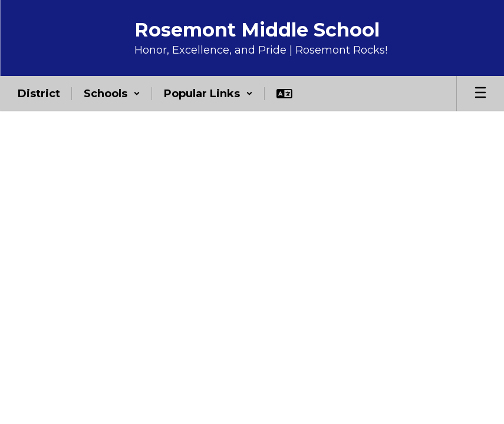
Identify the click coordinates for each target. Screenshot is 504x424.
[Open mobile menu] (480, 94)
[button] (112, 94)
